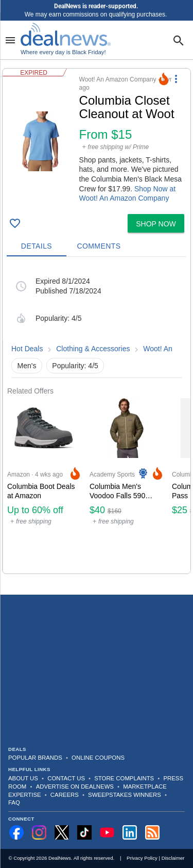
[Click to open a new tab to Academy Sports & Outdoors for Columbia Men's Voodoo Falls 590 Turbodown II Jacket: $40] (127, 485)
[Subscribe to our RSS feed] (152, 832)
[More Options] (176, 79)
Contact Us (66, 778)
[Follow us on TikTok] (84, 832)
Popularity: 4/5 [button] (75, 366)
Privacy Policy (142, 858)
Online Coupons (98, 758)
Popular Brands (35, 758)
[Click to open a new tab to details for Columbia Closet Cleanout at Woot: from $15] (41, 141)
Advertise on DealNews (75, 787)
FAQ (14, 803)
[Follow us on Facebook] (16, 832)
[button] (97, 139)
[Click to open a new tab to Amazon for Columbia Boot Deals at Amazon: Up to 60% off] (44, 485)
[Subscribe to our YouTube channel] (107, 832)
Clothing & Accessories (93, 349)
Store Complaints (124, 778)
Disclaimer (173, 858)
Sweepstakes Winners (125, 795)
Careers (65, 795)
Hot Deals (27, 349)
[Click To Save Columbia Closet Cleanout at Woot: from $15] (15, 223)
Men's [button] (27, 366)
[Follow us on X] (62, 832)
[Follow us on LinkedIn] (130, 832)
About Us (23, 778)
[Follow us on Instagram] (39, 832)
